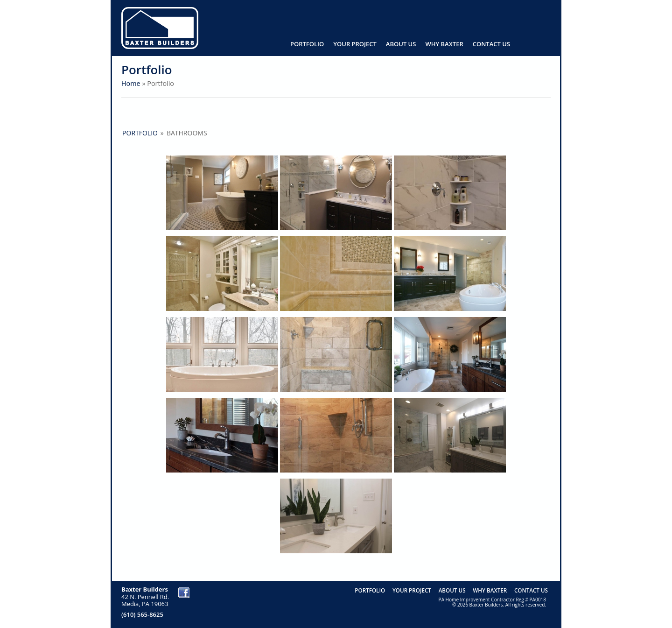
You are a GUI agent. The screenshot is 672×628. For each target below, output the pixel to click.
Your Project (355, 44)
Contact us (491, 44)
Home (131, 83)
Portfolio (307, 44)
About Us (401, 44)
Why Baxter (444, 44)
